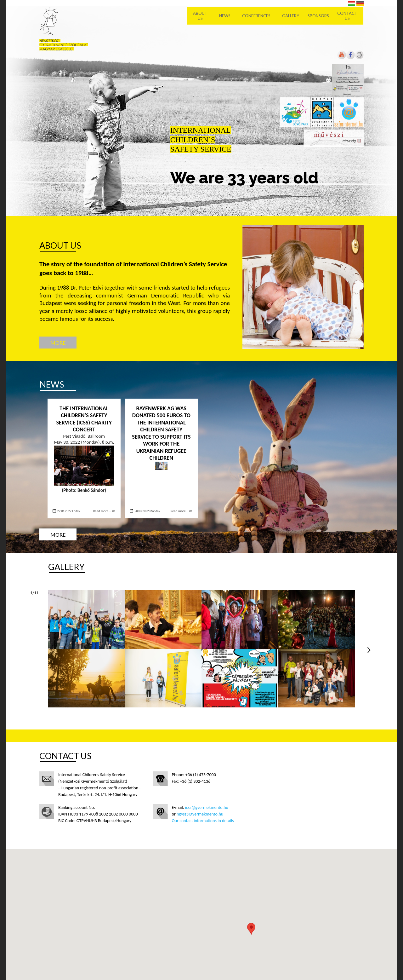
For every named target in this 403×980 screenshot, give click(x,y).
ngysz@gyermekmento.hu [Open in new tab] (200, 814)
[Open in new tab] (350, 58)
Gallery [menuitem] (291, 16)
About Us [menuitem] (201, 16)
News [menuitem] (225, 16)
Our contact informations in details (203, 821)
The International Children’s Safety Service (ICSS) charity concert (84, 419)
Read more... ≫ (104, 511)
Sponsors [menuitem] (319, 16)
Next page (369, 650)
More (58, 343)
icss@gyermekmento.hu (207, 807)
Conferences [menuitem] (257, 16)
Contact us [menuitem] (348, 16)
